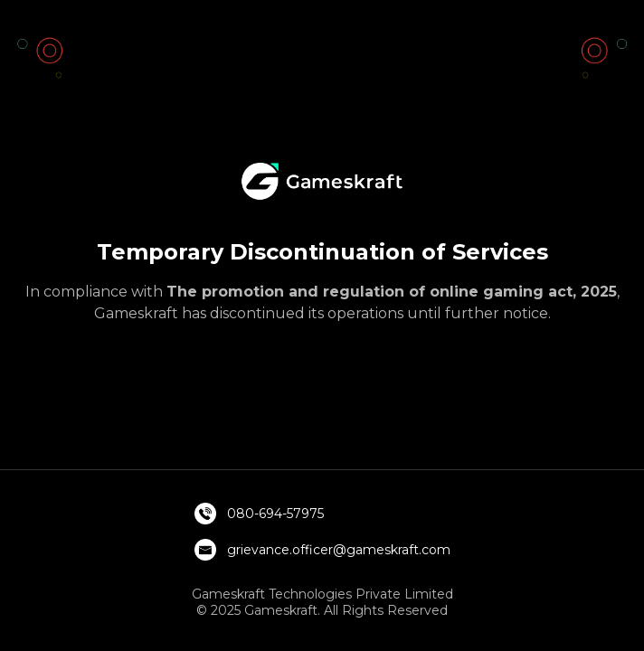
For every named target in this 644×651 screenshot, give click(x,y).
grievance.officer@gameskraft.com (339, 550)
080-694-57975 (275, 514)
